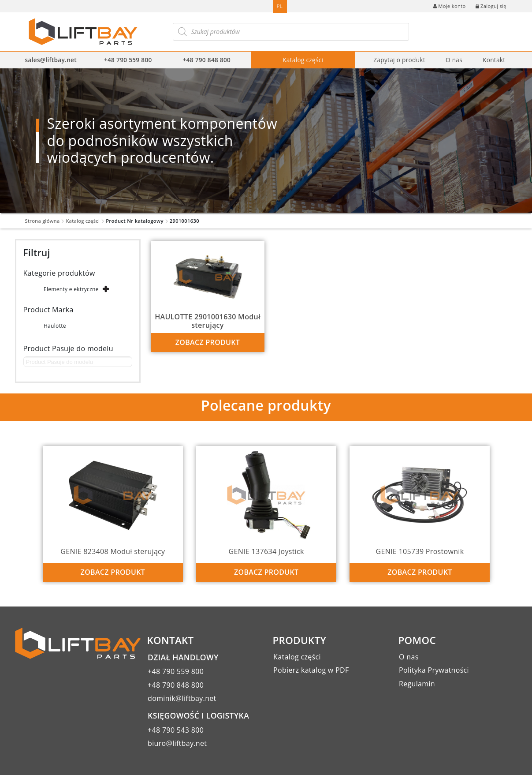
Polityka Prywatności (434, 670)
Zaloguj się (491, 6)
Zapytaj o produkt (399, 60)
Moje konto (449, 6)
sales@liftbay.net (51, 60)
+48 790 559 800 (128, 60)
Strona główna (43, 221)
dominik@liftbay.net (182, 698)
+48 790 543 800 (176, 730)
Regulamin (417, 684)
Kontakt (494, 60)
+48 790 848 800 (207, 60)
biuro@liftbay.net (177, 743)
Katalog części (303, 60)
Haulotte (55, 326)
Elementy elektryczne (71, 289)
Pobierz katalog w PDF (311, 670)
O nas (454, 60)
